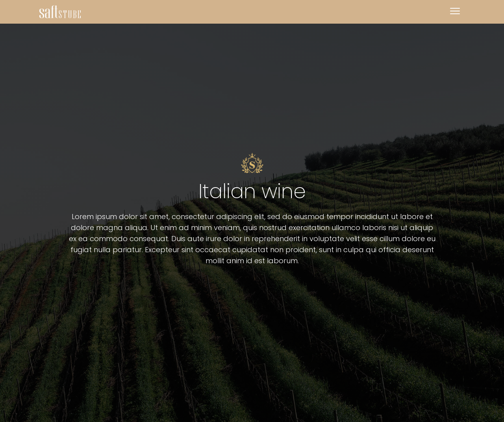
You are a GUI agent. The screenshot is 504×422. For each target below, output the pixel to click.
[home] (60, 12)
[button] (455, 12)
